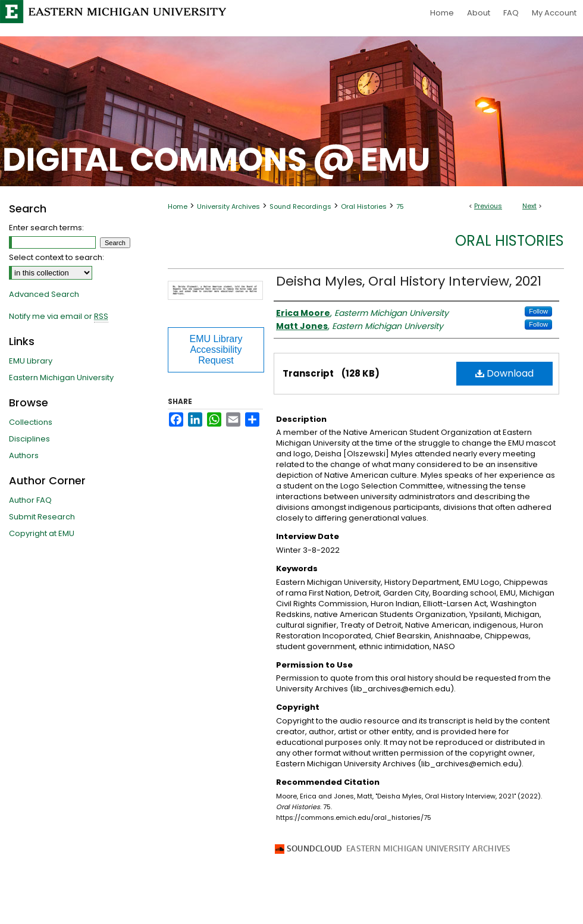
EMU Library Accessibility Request (216, 350)
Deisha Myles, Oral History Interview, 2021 (409, 281)
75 (400, 206)
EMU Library (31, 361)
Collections (31, 422)
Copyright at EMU (42, 533)
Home (178, 206)
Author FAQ (30, 500)
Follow (538, 311)
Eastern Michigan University (61, 378)
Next (529, 206)
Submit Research (42, 517)
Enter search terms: (46, 228)
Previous (488, 206)
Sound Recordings (300, 206)
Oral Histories (364, 206)
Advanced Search (44, 294)
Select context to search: (57, 257)
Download (504, 373)
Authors (24, 455)
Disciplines (29, 439)
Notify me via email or (59, 317)
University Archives (228, 206)
